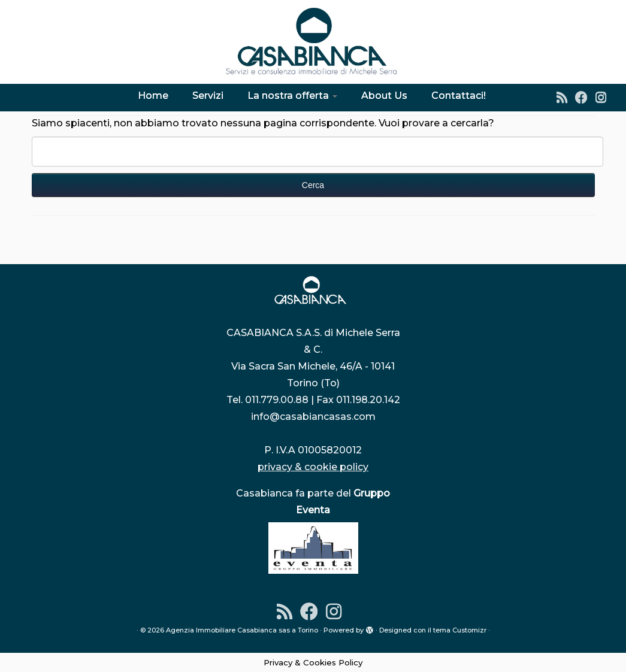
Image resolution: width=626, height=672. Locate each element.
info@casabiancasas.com (313, 417)
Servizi (208, 96)
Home (153, 96)
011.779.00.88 (277, 400)
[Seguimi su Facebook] (585, 97)
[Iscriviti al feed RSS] (566, 97)
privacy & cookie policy (313, 467)
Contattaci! (459, 96)
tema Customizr (460, 630)
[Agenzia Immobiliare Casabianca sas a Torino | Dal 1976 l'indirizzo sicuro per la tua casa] (313, 42)
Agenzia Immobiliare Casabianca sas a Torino (242, 630)
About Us (384, 96)
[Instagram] (605, 97)
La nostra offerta (292, 96)
